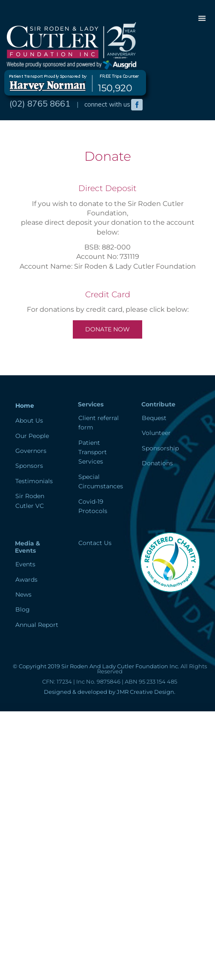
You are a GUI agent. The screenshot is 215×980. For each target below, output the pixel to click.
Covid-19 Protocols (93, 506)
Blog (23, 609)
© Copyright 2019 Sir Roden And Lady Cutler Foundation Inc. (96, 666)
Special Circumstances (101, 481)
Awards (26, 580)
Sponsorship (160, 448)
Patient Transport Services (93, 452)
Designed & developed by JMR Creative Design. (110, 692)
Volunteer (156, 433)
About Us (29, 420)
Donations (157, 463)
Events (25, 564)
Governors (31, 451)
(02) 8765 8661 (40, 103)
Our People (32, 436)
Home (25, 406)
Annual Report (37, 625)
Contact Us (95, 543)
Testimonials (34, 481)
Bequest (154, 418)
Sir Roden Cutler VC (30, 501)
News (23, 594)
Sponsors (29, 466)
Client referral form (99, 423)
